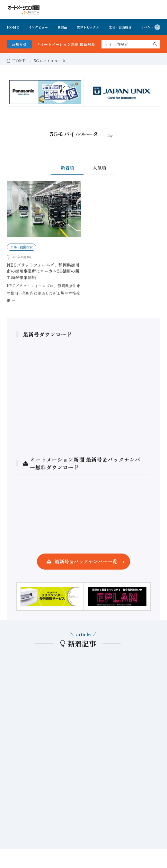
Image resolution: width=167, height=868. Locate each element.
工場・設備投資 (120, 27)
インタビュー (38, 27)
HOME (13, 27)
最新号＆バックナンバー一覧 (86, 561)
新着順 (67, 168)
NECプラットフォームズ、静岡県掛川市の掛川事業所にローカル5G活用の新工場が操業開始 (43, 271)
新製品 (62, 27)
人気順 (100, 168)
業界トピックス (88, 27)
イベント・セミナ (154, 27)
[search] (155, 44)
